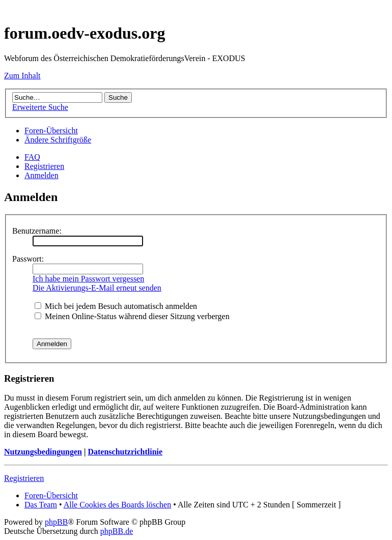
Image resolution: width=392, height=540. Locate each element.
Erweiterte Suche (40, 107)
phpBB (56, 522)
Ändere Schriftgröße (58, 140)
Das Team (41, 505)
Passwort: (28, 259)
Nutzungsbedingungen (43, 452)
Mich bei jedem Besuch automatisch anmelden (116, 306)
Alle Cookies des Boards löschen (118, 505)
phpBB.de (117, 531)
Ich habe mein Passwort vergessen (88, 279)
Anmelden (41, 175)
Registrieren (44, 166)
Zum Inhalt (22, 76)
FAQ (32, 157)
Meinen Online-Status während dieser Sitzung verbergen (132, 316)
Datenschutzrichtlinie (125, 452)
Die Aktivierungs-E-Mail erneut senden (97, 288)
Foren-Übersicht (51, 131)
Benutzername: (37, 231)
